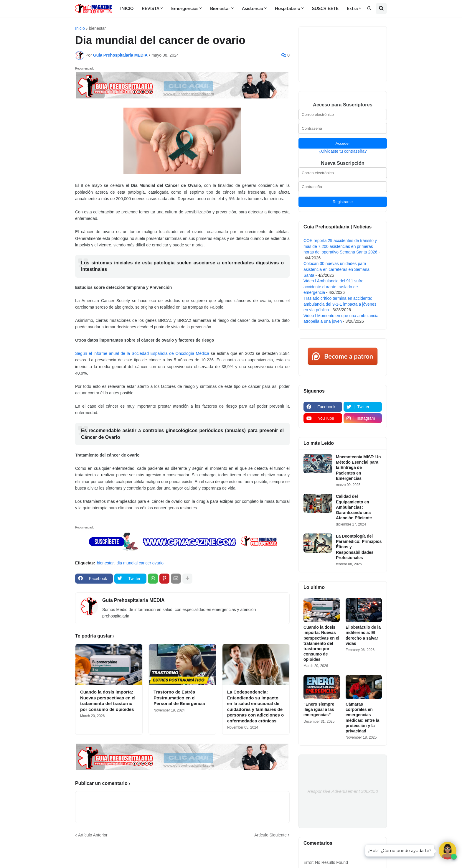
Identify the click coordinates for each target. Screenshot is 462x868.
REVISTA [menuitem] (151, 9)
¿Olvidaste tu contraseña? (343, 151)
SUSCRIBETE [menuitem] (325, 9)
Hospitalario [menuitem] (288, 9)
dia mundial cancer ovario (140, 563)
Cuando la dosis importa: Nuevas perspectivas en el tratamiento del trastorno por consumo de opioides (108, 701)
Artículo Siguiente (270, 835)
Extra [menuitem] (352, 9)
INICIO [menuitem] (127, 9)
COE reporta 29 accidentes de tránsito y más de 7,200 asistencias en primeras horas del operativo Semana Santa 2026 (340, 246)
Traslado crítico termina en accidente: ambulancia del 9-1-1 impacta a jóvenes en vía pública (340, 304)
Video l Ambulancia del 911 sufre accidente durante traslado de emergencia (334, 287)
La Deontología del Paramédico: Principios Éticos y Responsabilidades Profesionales (359, 547)
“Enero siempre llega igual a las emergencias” (319, 709)
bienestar (98, 28)
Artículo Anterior (93, 835)
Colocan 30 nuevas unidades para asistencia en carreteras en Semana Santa (336, 269)
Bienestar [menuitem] (220, 9)
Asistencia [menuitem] (253, 9)
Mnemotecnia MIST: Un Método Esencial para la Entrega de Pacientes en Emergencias (358, 468)
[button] (369, 9)
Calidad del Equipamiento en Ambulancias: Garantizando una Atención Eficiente (354, 507)
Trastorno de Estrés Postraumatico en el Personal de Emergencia (179, 698)
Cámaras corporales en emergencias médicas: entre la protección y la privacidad (362, 718)
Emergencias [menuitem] (185, 9)
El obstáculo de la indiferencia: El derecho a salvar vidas (363, 635)
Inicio (80, 28)
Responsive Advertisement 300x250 (343, 791)
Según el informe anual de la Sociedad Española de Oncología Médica (142, 353)
